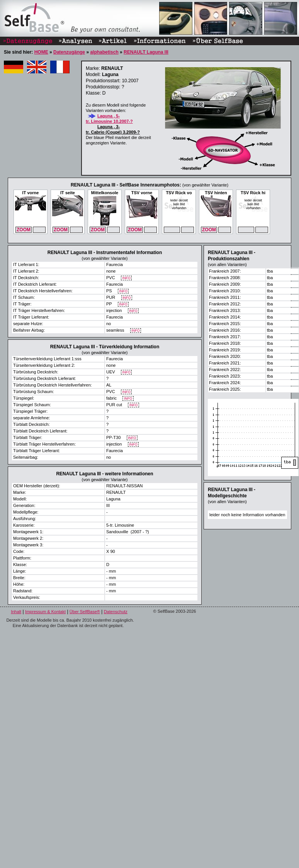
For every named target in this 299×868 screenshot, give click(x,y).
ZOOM (24, 230)
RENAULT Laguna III (146, 52)
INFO (127, 278)
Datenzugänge (69, 52)
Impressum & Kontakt (45, 612)
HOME (41, 52)
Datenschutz (116, 612)
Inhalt (16, 612)
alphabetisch (104, 52)
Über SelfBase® (85, 612)
